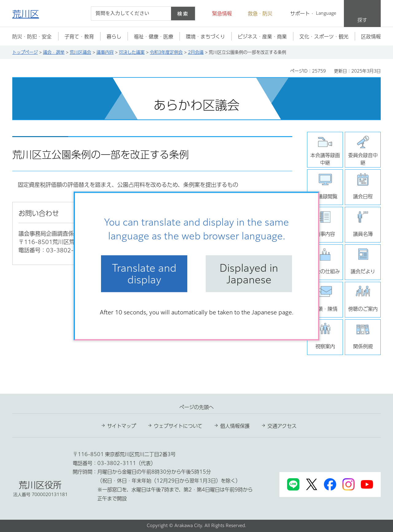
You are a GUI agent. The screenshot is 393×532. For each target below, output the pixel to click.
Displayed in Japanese (249, 274)
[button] (218, 14)
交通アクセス (282, 426)
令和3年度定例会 (166, 52)
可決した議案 (132, 52)
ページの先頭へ (196, 407)
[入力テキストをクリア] (163, 14)
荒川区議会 (80, 52)
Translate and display (144, 274)
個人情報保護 (235, 426)
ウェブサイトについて (178, 426)
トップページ (25, 52)
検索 (183, 14)
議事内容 (105, 52)
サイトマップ (122, 426)
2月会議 (196, 52)
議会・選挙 (54, 52)
